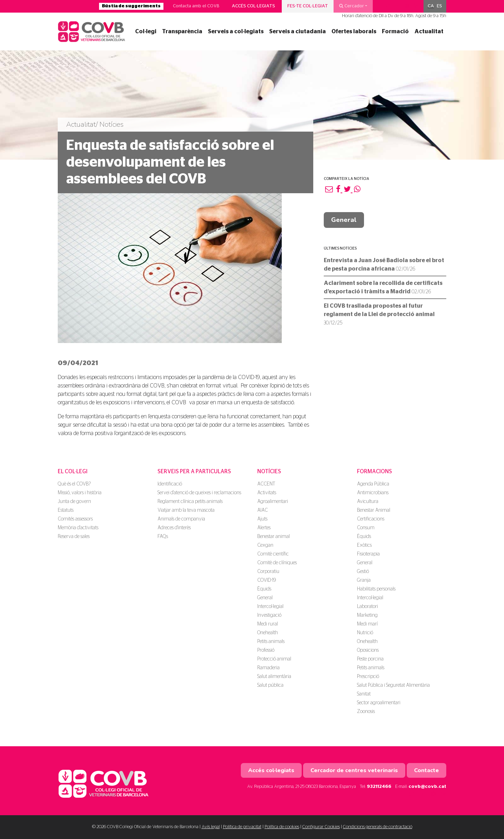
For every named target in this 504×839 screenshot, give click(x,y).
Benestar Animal (374, 510)
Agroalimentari (273, 502)
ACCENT (266, 484)
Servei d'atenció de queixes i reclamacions (199, 493)
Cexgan (265, 545)
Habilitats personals (376, 589)
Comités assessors (75, 519)
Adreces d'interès (174, 528)
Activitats (267, 493)
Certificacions (371, 519)
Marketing (367, 615)
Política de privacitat (242, 827)
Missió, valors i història (80, 493)
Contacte (426, 770)
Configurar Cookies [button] (321, 827)
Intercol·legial (270, 607)
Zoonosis (366, 712)
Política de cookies (282, 827)
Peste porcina (370, 659)
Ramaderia (268, 668)
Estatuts (66, 510)
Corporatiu (268, 572)
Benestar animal (274, 537)
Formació (395, 32)
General (344, 220)
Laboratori (367, 607)
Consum (366, 528)
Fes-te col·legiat (308, 6)
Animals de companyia (181, 519)
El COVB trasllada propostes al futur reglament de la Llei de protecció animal (379, 314)
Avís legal (211, 827)
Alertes (264, 528)
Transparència (182, 32)
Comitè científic (273, 554)
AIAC (262, 510)
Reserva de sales (74, 537)
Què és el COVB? (74, 484)
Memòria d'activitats (78, 528)
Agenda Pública (373, 484)
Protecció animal (274, 659)
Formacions (374, 471)
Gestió (363, 572)
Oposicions (368, 650)
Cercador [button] (352, 6)
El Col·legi (73, 471)
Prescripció (368, 677)
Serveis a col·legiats (236, 32)
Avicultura (368, 502)
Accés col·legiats (253, 6)
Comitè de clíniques (277, 563)
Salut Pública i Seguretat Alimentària (393, 685)
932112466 (379, 787)
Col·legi (146, 32)
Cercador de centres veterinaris (354, 770)
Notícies (269, 471)
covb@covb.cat (427, 787)
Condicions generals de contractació (378, 827)
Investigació (269, 615)
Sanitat (364, 694)
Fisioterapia (368, 554)
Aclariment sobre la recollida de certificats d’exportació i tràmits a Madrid (383, 287)
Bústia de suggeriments (131, 6)
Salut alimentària (274, 677)
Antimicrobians (373, 493)
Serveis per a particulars (194, 471)
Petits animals (271, 642)
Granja (364, 580)
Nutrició (365, 633)
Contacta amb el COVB (196, 6)
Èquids (264, 589)
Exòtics (364, 545)
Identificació (170, 484)
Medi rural (268, 624)
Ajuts (262, 519)
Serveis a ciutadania (297, 32)
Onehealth (268, 633)
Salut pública (270, 685)
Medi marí (367, 624)
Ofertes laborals (354, 32)
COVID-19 (267, 580)
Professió (266, 650)
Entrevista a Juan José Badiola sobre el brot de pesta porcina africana (384, 265)
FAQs (163, 537)
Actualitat (429, 32)
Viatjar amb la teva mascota (186, 510)
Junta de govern (74, 502)
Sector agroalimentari (379, 703)
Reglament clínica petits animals (190, 502)
